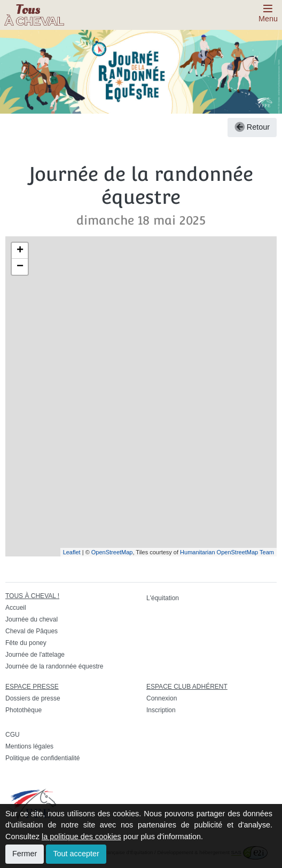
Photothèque (23, 710)
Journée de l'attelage (35, 655)
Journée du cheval (32, 619)
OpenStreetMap (112, 552)
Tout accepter (76, 854)
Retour (252, 127)
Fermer (25, 854)
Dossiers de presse (33, 698)
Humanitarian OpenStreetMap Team (227, 552)
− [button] (20, 267)
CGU (13, 735)
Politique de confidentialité (42, 758)
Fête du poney (26, 643)
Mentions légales (29, 746)
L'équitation (163, 598)
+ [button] (20, 251)
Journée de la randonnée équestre (54, 666)
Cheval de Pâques (32, 631)
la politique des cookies (81, 837)
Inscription (161, 710)
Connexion (162, 698)
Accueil (16, 608)
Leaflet (72, 552)
